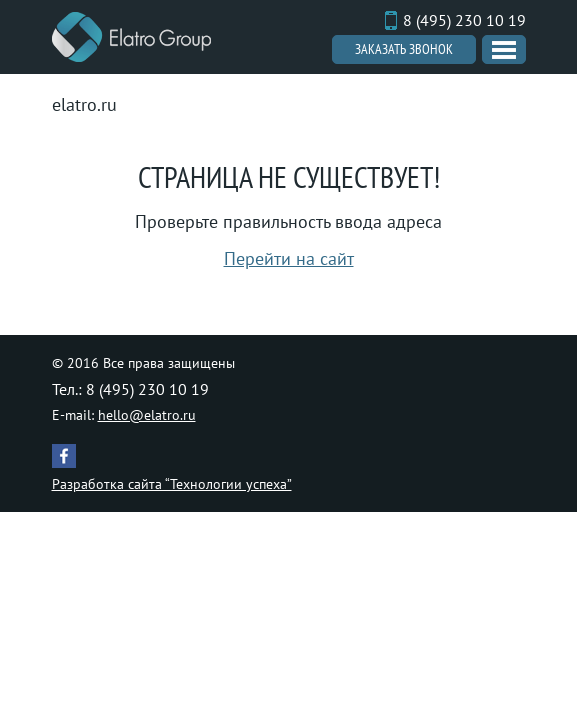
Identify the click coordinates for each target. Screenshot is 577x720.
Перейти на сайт (289, 258)
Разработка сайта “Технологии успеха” (172, 484)
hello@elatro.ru (147, 415)
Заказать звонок (404, 49)
